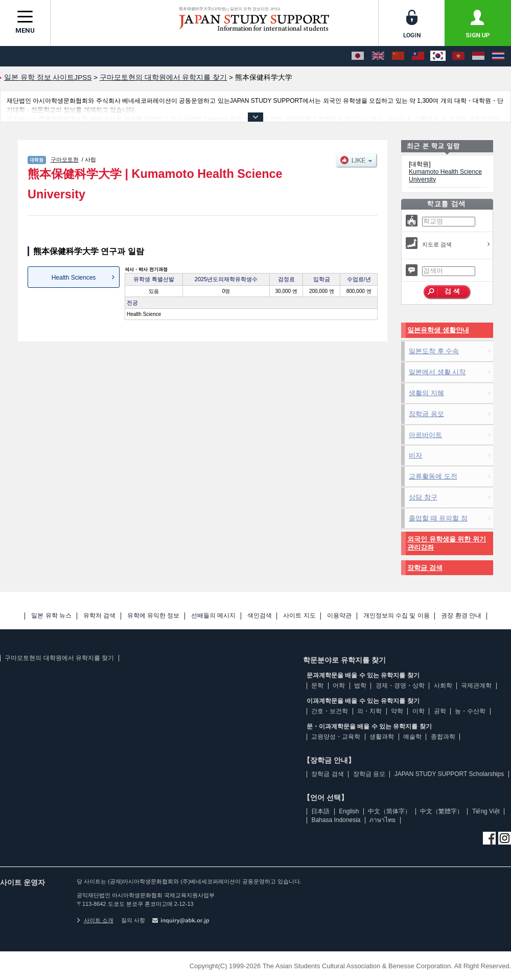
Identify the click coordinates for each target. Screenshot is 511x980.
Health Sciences (74, 278)
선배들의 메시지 (213, 616)
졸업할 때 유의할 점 (438, 518)
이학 (419, 711)
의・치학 (369, 711)
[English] (378, 56)
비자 (415, 455)
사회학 (443, 686)
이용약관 (339, 616)
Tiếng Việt (486, 811)
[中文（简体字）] (398, 56)
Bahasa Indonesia (336, 820)
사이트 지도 (299, 616)
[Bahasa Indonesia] (478, 56)
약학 (397, 711)
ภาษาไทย (382, 820)
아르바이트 (425, 435)
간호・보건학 (330, 711)
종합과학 (443, 737)
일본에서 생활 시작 (437, 372)
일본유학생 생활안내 (438, 330)
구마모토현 (65, 159)
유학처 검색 (99, 616)
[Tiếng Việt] (458, 56)
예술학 (412, 737)
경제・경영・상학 (400, 686)
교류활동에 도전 (433, 476)
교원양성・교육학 (336, 737)
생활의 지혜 (426, 393)
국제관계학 (476, 686)
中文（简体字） (389, 811)
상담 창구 (423, 497)
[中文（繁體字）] (418, 56)
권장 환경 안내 (461, 616)
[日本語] (358, 56)
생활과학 (382, 737)
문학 (317, 686)
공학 (440, 711)
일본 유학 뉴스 (51, 616)
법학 (360, 686)
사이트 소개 (95, 920)
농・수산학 (470, 711)
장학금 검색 (425, 568)
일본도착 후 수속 (434, 351)
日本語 (320, 811)
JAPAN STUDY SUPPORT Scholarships (449, 774)
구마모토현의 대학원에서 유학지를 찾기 (59, 658)
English (349, 811)
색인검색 (260, 616)
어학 (339, 686)
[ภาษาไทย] (498, 56)
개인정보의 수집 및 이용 (397, 616)
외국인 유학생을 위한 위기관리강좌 (447, 543)
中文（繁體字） (442, 811)
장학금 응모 (426, 414)
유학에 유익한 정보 (154, 616)
